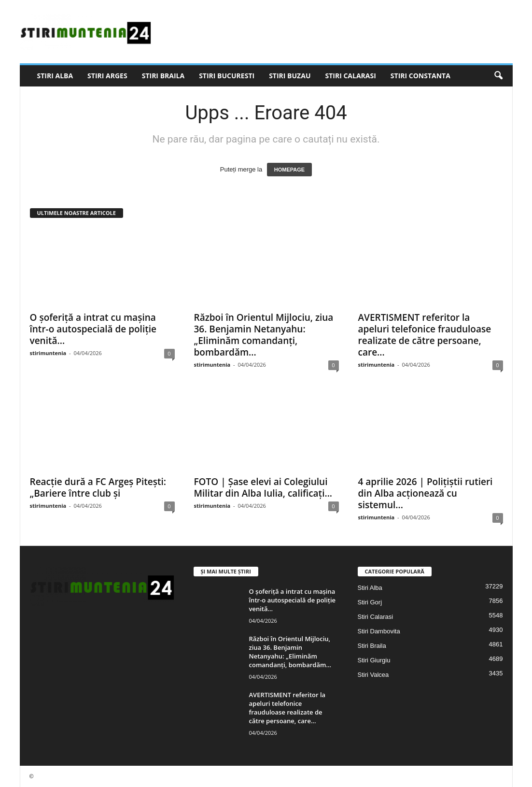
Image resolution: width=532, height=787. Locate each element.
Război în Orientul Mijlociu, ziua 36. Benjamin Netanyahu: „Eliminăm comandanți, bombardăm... (264, 335)
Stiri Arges (107, 76)
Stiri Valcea (373, 675)
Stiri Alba (55, 76)
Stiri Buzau (290, 76)
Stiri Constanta (420, 76)
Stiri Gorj (370, 602)
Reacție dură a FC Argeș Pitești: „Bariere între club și (98, 487)
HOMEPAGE (289, 170)
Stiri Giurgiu (374, 660)
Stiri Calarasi (350, 76)
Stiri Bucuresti (227, 76)
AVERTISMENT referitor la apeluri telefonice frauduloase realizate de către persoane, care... (425, 335)
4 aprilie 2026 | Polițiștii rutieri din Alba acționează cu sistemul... (426, 493)
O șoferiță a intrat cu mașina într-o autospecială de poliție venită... (93, 329)
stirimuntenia (48, 353)
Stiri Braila (163, 76)
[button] (498, 76)
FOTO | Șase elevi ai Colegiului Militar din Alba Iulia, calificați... (263, 487)
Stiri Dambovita (379, 631)
